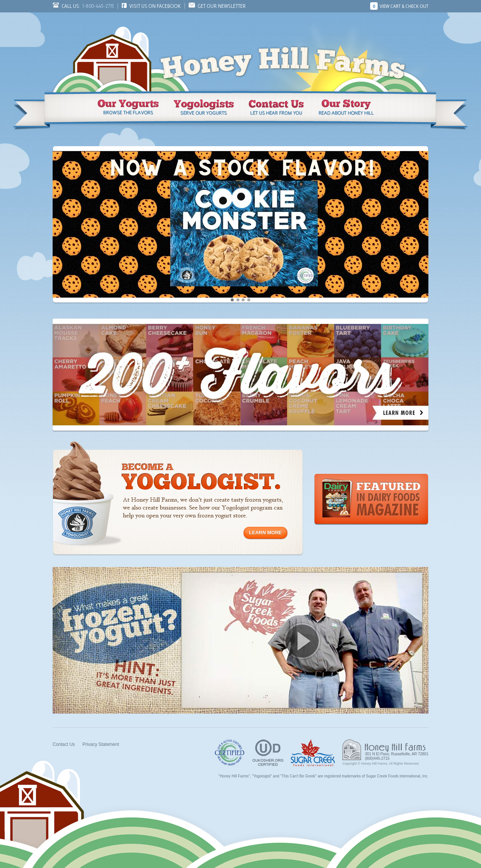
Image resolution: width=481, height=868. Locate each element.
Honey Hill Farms (113, 52)
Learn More (265, 533)
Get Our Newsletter (222, 6)
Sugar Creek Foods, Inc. (313, 753)
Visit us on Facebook (155, 6)
